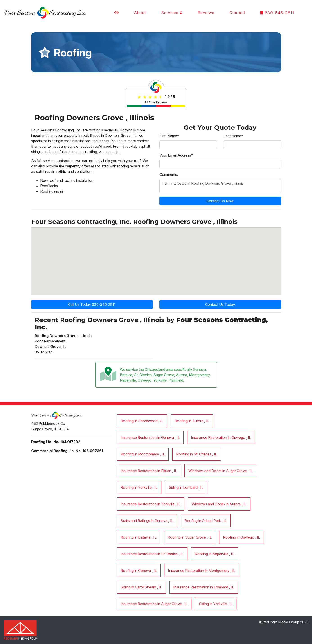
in (142, 421)
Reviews (206, 13)
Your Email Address (176, 155)
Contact (237, 13)
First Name (169, 136)
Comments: (169, 175)
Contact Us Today (220, 304)
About (140, 13)
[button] (220, 250)
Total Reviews (156, 102)
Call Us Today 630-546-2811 (92, 304)
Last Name (233, 136)
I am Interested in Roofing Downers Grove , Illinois (220, 186)
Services (172, 13)
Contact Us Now (220, 201)
